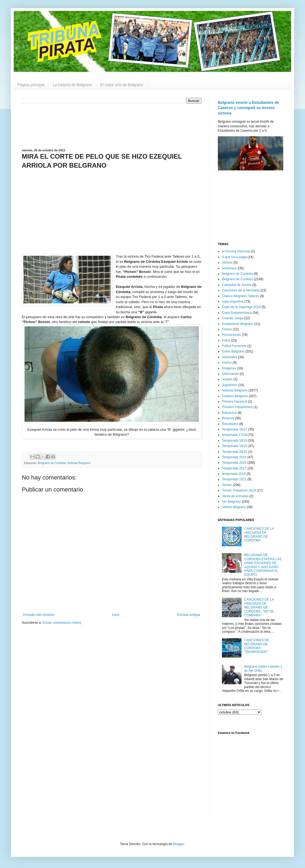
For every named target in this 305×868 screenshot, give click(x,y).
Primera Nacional (234, 402)
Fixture (227, 329)
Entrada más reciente (39, 615)
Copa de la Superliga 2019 (241, 307)
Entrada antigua (189, 615)
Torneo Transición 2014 (239, 490)
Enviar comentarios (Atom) (62, 623)
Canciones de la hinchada (241, 290)
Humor (227, 363)
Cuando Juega (233, 318)
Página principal (31, 85)
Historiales (230, 357)
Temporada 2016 (234, 463)
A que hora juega (234, 257)
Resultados (230, 424)
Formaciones (231, 335)
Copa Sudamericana (237, 313)
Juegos (227, 379)
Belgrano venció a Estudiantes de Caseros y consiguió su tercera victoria (248, 108)
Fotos (226, 340)
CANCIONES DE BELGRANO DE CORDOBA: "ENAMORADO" (257, 646)
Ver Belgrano (231, 502)
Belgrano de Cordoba (52, 463)
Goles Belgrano (233, 351)
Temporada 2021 (234, 479)
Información (231, 374)
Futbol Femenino (234, 346)
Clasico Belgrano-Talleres (240, 296)
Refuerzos (229, 413)
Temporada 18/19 (235, 441)
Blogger (179, 844)
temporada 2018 (234, 474)
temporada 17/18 (234, 435)
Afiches (227, 263)
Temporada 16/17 (235, 429)
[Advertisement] (112, 125)
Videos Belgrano (234, 507)
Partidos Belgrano (235, 396)
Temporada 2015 (234, 457)
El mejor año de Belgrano (122, 85)
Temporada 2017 (234, 468)
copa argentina (233, 302)
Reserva (228, 418)
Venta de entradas (235, 496)
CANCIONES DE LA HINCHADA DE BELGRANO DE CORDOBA (259, 534)
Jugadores (230, 385)
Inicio (116, 615)
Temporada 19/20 (235, 446)
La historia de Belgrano (72, 85)
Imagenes (229, 368)
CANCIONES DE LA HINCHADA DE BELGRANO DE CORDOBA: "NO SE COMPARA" (259, 607)
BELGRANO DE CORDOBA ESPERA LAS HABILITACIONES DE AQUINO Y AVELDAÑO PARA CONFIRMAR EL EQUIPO (263, 565)
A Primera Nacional (236, 251)
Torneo (227, 485)
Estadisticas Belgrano (238, 324)
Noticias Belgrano (79, 463)
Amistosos (229, 268)
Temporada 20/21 (235, 452)
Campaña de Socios (237, 285)
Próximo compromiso (237, 407)
